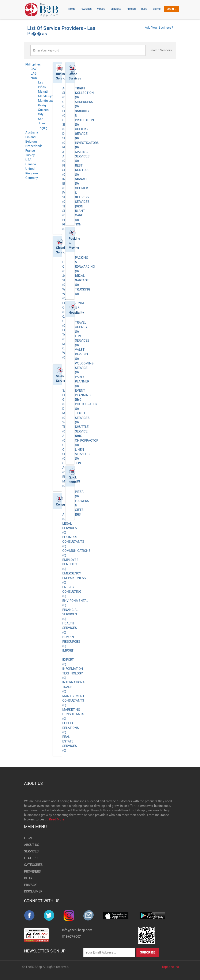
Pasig (42, 105)
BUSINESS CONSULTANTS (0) (73, 542)
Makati (43, 92)
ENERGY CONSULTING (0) (72, 592)
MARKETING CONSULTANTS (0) (73, 714)
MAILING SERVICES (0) (82, 156)
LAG (34, 74)
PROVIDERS (32, 872)
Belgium (31, 142)
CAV (34, 69)
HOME (29, 838)
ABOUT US (33, 783)
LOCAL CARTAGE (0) (82, 280)
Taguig (43, 128)
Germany (32, 178)
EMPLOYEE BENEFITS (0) (70, 564)
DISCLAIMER (33, 891)
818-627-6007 (71, 937)
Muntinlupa (46, 101)
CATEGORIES (33, 865)
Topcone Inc (170, 967)
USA (28, 160)
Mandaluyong (47, 96)
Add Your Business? (159, 28)
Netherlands (34, 146)
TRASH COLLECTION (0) (84, 93)
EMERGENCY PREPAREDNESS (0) (74, 578)
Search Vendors (161, 50)
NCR (34, 78)
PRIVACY (30, 885)
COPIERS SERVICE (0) (81, 134)
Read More (57, 819)
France (30, 151)
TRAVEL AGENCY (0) (81, 327)
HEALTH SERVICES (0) (70, 628)
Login (172, 9)
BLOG (28, 878)
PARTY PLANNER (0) (82, 382)
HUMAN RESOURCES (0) (71, 642)
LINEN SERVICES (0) (82, 454)
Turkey (30, 155)
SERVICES (31, 851)
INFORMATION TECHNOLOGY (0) (73, 673)
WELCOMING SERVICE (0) (84, 368)
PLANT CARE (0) (80, 215)
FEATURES (32, 858)
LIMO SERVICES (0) (82, 341)
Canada (31, 164)
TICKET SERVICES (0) (82, 418)
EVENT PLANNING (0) (83, 395)
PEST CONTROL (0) (82, 170)
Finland (30, 137)
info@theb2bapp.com (77, 930)
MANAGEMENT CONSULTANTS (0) (73, 701)
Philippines (33, 64)
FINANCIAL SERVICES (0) (70, 614)
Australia (32, 132)
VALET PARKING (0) (81, 354)
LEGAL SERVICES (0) (70, 528)
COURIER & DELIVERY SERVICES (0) (82, 197)
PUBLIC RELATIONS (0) (71, 728)
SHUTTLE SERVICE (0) (82, 431)
